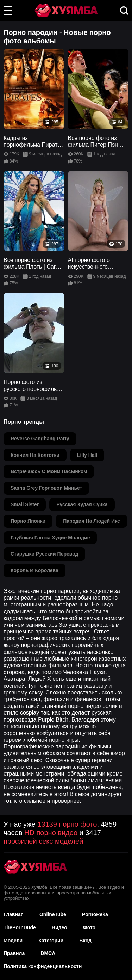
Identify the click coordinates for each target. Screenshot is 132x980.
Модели (13, 941)
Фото (89, 927)
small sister (25, 504)
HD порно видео (51, 833)
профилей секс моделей (43, 841)
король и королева (34, 570)
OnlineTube (53, 914)
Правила (14, 953)
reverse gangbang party (40, 439)
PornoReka (95, 914)
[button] (8, 11)
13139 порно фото (67, 824)
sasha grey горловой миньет (46, 488)
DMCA (48, 953)
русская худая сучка (82, 504)
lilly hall (87, 455)
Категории (51, 941)
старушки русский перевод (44, 554)
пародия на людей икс (92, 521)
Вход (85, 941)
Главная (14, 914)
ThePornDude (20, 927)
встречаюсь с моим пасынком (49, 471)
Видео (59, 927)
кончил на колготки (35, 455)
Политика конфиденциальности (43, 966)
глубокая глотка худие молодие (50, 538)
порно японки (28, 521)
